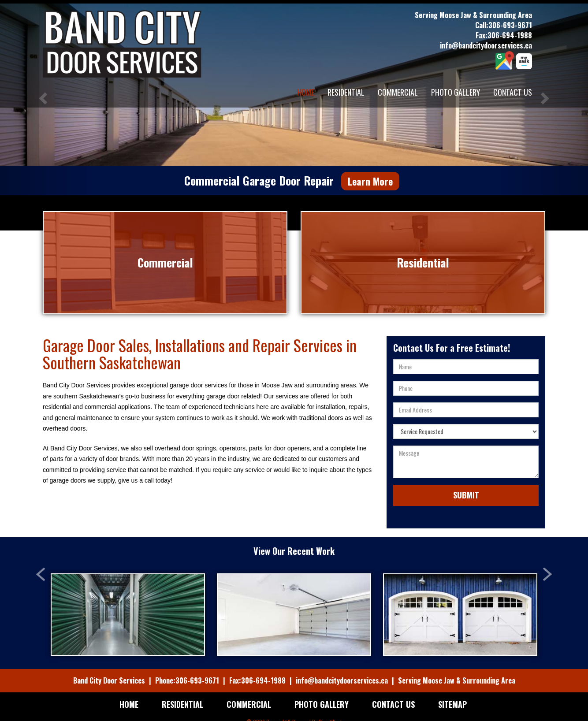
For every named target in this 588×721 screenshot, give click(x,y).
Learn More (370, 181)
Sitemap (452, 693)
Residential (346, 92)
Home (306, 92)
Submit (466, 483)
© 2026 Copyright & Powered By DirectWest (294, 710)
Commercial (398, 92)
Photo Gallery (456, 92)
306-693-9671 (510, 25)
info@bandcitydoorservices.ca (486, 45)
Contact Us (513, 92)
